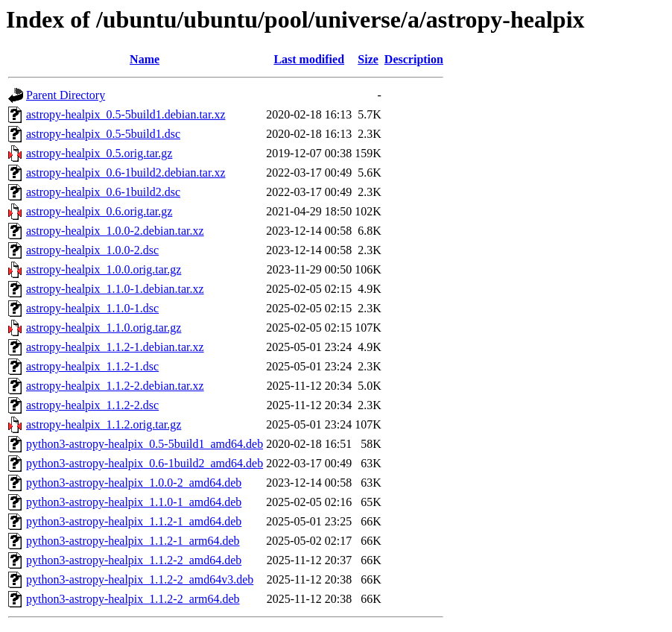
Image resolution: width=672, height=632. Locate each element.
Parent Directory (66, 95)
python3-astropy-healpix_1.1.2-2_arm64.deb (133, 599)
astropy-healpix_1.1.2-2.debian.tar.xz (115, 386)
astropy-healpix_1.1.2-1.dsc (92, 366)
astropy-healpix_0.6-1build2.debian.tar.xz (126, 173)
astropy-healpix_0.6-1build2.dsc (103, 192)
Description (414, 59)
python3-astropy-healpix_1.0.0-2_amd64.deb (134, 483)
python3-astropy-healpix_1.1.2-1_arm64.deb (133, 541)
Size (368, 59)
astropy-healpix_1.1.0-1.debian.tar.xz (115, 289)
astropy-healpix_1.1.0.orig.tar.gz (104, 328)
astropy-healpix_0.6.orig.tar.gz (99, 211)
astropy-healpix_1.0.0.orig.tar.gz (104, 269)
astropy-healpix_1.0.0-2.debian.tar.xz (115, 231)
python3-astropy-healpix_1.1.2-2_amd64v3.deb (140, 579)
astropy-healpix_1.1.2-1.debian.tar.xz (115, 347)
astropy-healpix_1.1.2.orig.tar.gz (104, 424)
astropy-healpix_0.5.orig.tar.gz (99, 153)
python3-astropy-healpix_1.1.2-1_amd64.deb (134, 521)
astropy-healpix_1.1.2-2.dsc (92, 405)
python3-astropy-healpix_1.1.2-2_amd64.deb (134, 560)
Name (145, 59)
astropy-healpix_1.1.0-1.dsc (92, 308)
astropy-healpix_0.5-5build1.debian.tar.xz (126, 114)
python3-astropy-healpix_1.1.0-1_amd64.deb (134, 502)
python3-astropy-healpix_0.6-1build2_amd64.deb (145, 463)
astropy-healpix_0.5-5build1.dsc (103, 134)
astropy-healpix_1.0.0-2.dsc (92, 250)
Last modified (309, 59)
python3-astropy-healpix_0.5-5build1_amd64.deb (145, 444)
